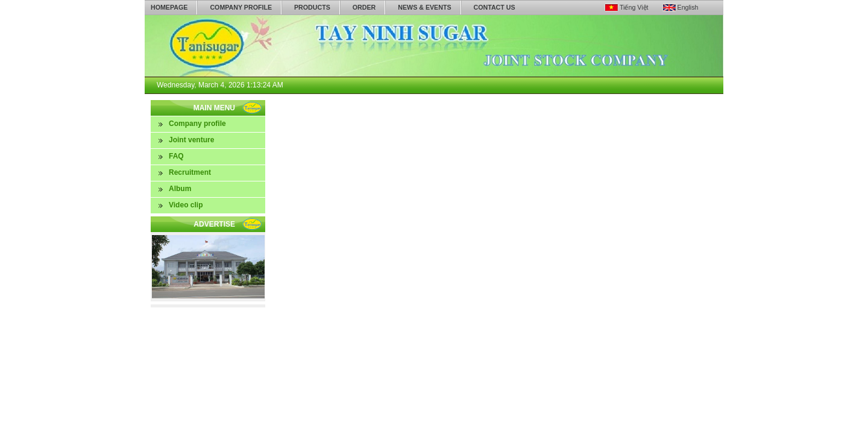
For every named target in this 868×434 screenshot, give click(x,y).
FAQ (176, 156)
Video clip (186, 205)
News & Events (424, 7)
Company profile (241, 7)
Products (312, 7)
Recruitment (190, 172)
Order (364, 7)
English (688, 7)
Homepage (169, 7)
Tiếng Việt (634, 7)
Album (180, 189)
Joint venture (191, 140)
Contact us (495, 7)
